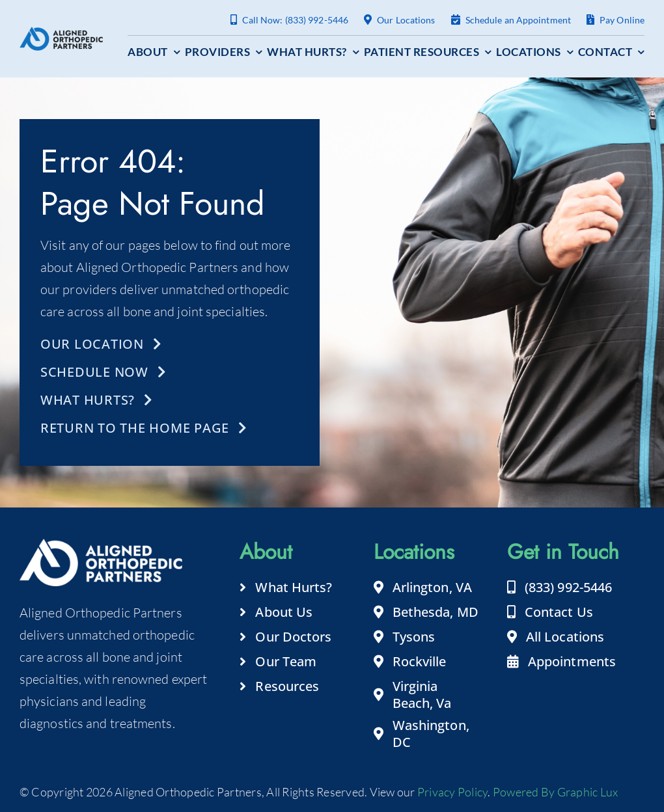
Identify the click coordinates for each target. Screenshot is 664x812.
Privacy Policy (453, 792)
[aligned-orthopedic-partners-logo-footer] (61, 33)
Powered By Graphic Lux (556, 792)
